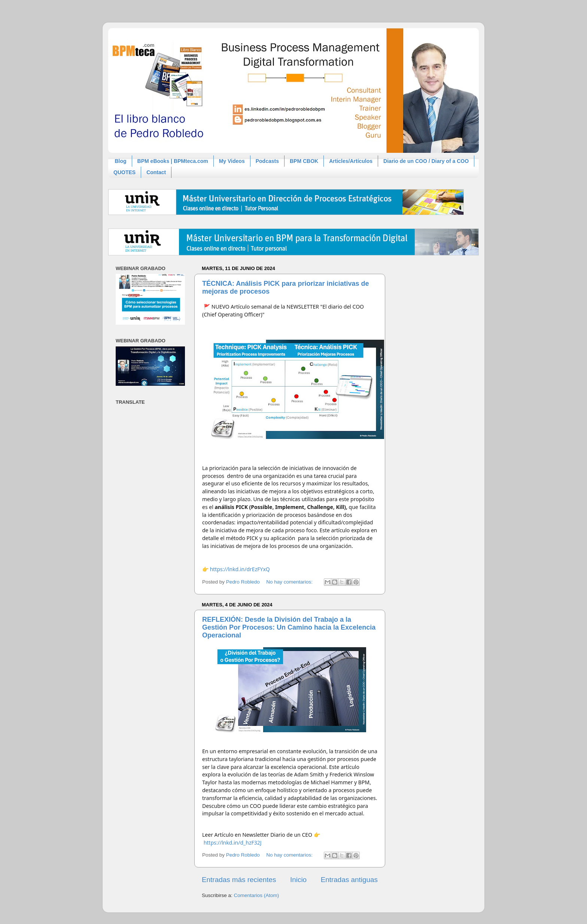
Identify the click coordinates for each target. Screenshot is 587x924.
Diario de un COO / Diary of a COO (426, 161)
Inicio (298, 880)
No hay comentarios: (290, 582)
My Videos (232, 161)
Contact (156, 172)
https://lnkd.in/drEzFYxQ (240, 569)
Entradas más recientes (239, 880)
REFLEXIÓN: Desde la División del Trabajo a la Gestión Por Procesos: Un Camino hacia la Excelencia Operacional (289, 627)
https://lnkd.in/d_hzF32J (233, 843)
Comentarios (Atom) (257, 895)
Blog (121, 161)
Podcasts (267, 161)
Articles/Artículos (351, 161)
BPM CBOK (304, 161)
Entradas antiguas (349, 880)
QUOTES (124, 172)
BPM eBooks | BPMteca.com (173, 161)
